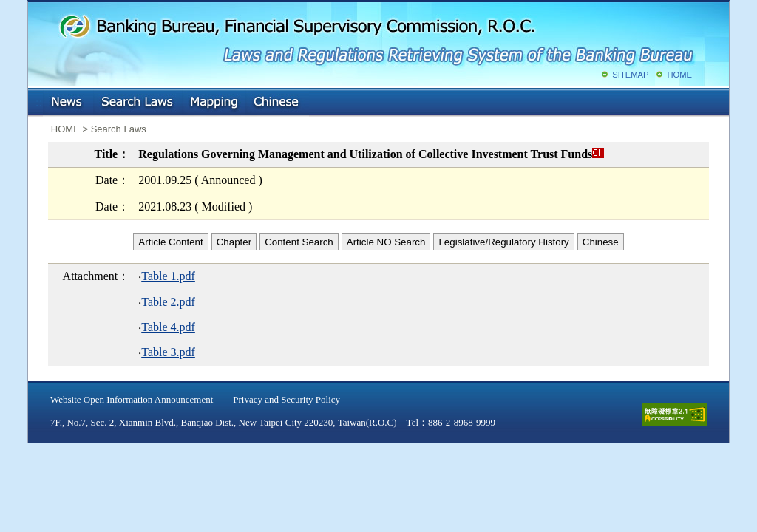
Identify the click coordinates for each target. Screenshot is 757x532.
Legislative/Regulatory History (503, 242)
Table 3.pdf (168, 352)
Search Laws (138, 103)
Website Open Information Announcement (132, 399)
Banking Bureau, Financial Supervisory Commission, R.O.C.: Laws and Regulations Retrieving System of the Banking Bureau (376, 37)
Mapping (214, 103)
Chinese (277, 103)
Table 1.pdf (168, 276)
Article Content (170, 242)
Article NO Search (386, 242)
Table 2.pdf (168, 302)
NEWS (68, 103)
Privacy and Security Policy (286, 399)
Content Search (299, 242)
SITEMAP (630, 75)
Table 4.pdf (168, 327)
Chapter (234, 242)
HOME (679, 75)
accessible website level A (674, 415)
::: (39, 99)
